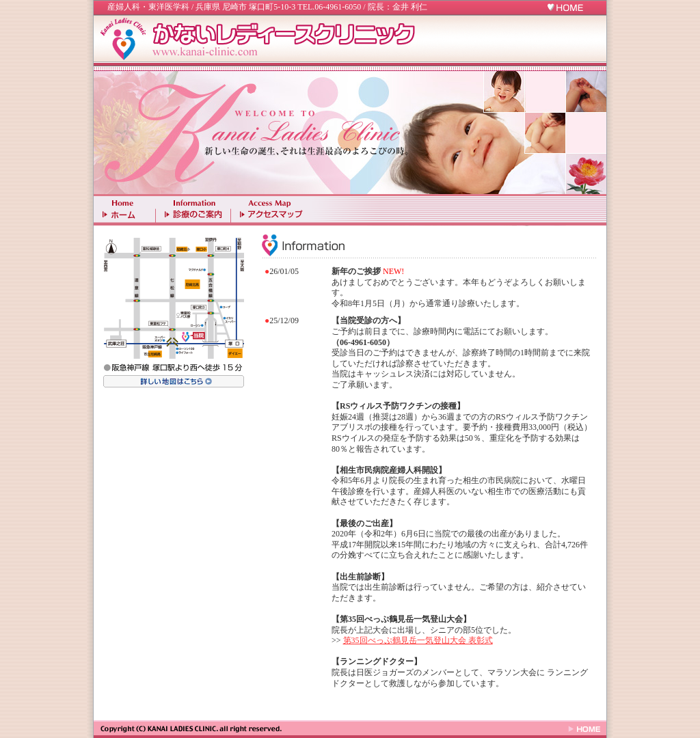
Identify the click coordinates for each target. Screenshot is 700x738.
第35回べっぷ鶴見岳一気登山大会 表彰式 (418, 640)
